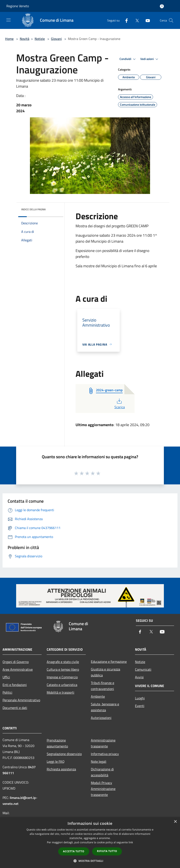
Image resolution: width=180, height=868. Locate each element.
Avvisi (139, 677)
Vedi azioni (150, 59)
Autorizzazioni (101, 718)
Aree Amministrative (18, 669)
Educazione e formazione (109, 662)
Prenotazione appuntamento (57, 743)
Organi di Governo (16, 662)
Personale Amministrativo (21, 700)
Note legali (99, 761)
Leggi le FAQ (56, 761)
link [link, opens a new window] (131, 842)
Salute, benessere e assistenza (105, 707)
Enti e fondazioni (15, 685)
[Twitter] (135, 20)
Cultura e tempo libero (63, 669)
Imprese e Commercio (62, 677)
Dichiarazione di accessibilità (102, 772)
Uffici (6, 677)
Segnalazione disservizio (64, 754)
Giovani (56, 39)
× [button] (175, 822)
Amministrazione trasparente (103, 743)
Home (9, 39)
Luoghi (140, 698)
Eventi (140, 706)
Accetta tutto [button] (74, 851)
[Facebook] (125, 20)
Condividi (128, 59)
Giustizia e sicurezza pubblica (105, 672)
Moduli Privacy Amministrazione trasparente (103, 789)
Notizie (40, 39)
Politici (7, 692)
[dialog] (90, 843)
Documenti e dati (15, 708)
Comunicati (143, 669)
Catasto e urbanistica (62, 685)
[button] (90, 861)
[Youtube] (146, 20)
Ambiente (98, 696)
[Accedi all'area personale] (162, 6)
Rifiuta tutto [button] (107, 851)
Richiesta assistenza (61, 769)
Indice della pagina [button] (33, 209)
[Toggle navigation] (8, 20)
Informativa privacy (105, 754)
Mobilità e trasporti (60, 692)
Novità (25, 39)
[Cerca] (171, 20)
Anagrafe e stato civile (63, 662)
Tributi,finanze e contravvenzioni (103, 686)
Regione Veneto (18, 6)
